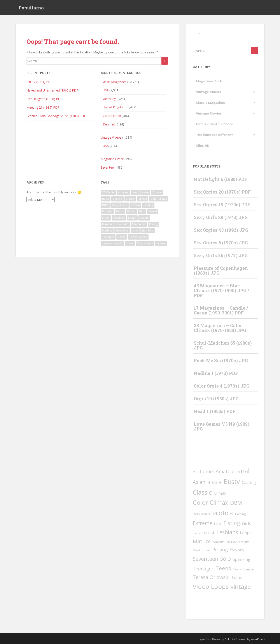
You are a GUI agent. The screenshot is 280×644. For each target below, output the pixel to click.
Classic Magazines (114, 82)
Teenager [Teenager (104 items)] (108, 237)
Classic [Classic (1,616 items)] (130, 199)
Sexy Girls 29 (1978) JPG (221, 217)
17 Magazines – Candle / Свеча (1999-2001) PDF (221, 311)
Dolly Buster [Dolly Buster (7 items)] (120, 205)
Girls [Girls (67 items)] (142, 211)
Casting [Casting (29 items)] (117, 199)
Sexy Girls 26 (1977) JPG (221, 256)
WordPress (258, 639)
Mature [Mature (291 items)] (144, 218)
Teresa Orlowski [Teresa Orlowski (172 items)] (112, 243)
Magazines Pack (112, 159)
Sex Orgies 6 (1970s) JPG (221, 243)
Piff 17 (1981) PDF (39, 82)
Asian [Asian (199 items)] (145, 192)
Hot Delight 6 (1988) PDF (44, 99)
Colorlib (230, 639)
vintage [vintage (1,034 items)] (161, 243)
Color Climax (112, 116)
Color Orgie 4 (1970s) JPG (222, 386)
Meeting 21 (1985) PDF (43, 108)
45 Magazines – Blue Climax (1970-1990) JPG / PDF (221, 291)
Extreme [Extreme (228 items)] (107, 211)
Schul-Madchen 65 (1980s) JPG (223, 346)
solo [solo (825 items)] (135, 230)
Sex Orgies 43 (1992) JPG (221, 230)
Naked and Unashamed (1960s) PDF (52, 91)
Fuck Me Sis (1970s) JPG (221, 361)
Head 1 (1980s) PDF (215, 411)
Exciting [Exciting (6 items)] (148, 205)
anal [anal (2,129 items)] (135, 192)
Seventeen (108, 168)
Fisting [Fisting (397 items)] (131, 211)
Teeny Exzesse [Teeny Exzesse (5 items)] (138, 237)
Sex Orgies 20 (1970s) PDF (222, 192)
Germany (109, 99)
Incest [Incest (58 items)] (106, 218)
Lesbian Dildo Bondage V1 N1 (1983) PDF (56, 116)
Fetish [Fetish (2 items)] (120, 211)
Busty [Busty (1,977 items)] (106, 199)
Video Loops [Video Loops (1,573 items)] (145, 243)
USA (106, 90)
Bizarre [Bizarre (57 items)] (157, 192)
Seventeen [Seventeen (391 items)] (122, 230)
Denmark (109, 124)
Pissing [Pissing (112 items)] (153, 224)
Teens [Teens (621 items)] (122, 237)
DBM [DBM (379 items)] (105, 205)
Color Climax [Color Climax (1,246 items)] (159, 199)
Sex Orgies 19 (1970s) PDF (222, 205)
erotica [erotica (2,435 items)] (135, 205)
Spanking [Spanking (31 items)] (148, 230)
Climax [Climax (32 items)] (143, 199)
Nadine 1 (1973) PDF (216, 373)
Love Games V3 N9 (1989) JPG (222, 427)
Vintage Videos (111, 138)
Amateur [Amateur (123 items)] (123, 192)
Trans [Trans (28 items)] (130, 243)
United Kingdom (114, 107)
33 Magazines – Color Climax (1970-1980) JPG (220, 328)
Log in (197, 33)
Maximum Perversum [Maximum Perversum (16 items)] (115, 224)
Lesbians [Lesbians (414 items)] (119, 218)
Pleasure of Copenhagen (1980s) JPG (221, 271)
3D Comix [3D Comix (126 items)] (108, 192)
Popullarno (31, 8)
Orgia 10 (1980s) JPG (216, 399)
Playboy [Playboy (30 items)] (107, 230)
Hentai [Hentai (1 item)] (153, 211)
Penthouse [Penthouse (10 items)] (139, 224)
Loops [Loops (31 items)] (132, 218)
